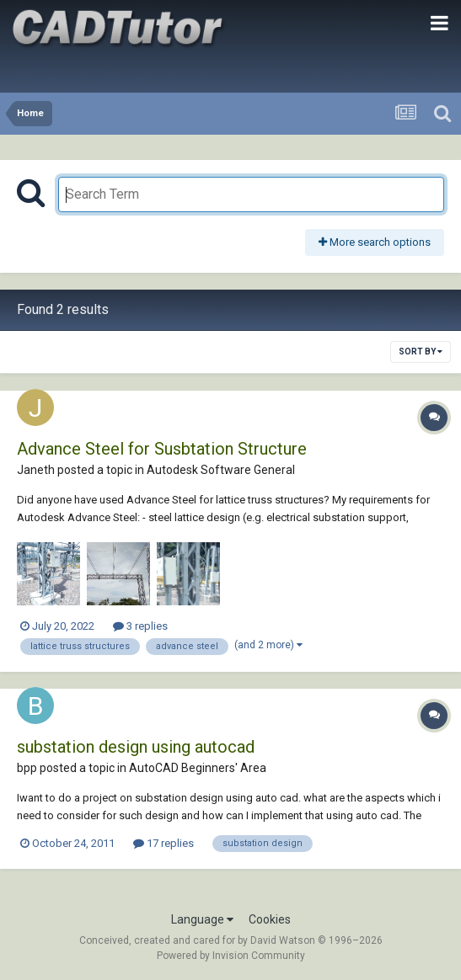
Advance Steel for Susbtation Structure (162, 449)
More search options (375, 242)
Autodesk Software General (221, 470)
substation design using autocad (136, 747)
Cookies (270, 919)
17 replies (163, 843)
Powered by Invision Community (231, 956)
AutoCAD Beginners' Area (198, 768)
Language (202, 919)
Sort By (421, 352)
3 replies (140, 626)
